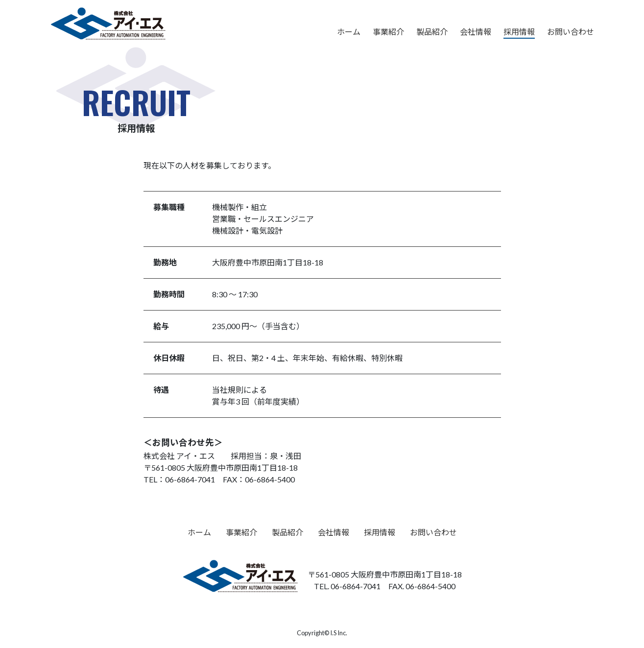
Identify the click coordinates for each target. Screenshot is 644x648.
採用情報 (519, 32)
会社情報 (476, 32)
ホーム (349, 32)
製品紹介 (432, 32)
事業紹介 (388, 32)
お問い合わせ (571, 32)
